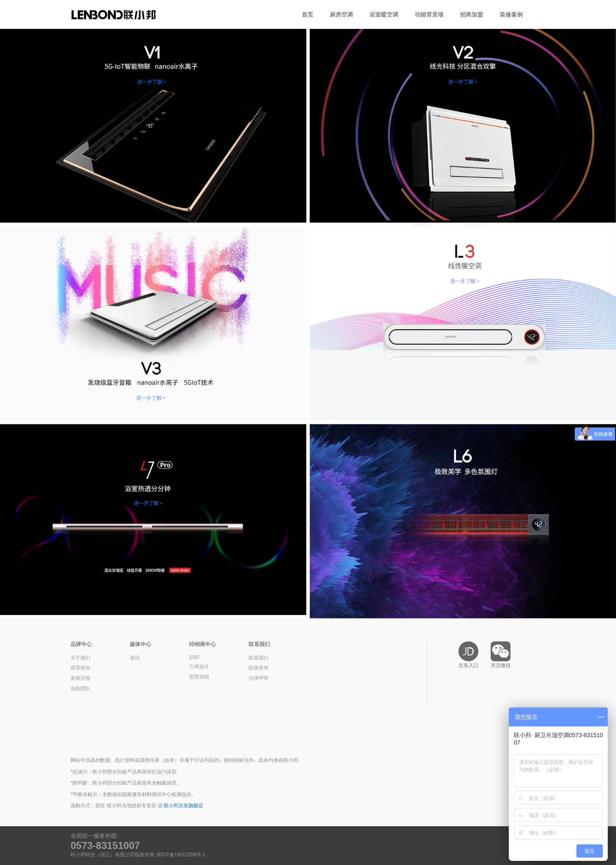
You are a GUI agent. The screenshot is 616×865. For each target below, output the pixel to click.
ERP (194, 658)
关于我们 (80, 658)
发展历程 (80, 678)
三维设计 (199, 667)
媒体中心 (141, 644)
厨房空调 (341, 15)
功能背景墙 (429, 15)
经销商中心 (203, 644)
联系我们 (259, 644)
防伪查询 (259, 668)
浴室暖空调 (384, 15)
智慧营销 (199, 677)
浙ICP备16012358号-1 (181, 855)
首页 (308, 15)
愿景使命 (80, 668)
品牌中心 (81, 644)
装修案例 (511, 15)
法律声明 (259, 678)
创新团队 (80, 688)
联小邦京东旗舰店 (183, 806)
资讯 (135, 658)
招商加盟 (472, 15)
